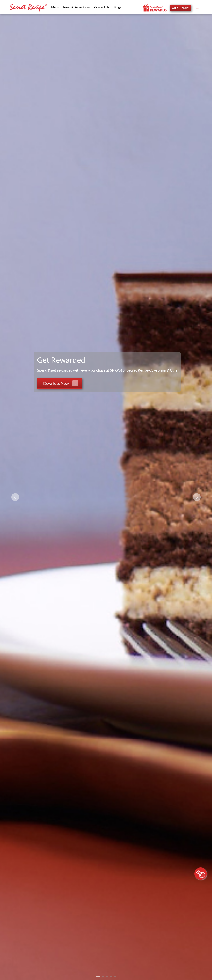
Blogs (117, 7)
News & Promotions (77, 7)
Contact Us (102, 7)
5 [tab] (115, 977)
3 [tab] (107, 977)
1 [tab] (98, 977)
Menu (55, 7)
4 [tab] (111, 977)
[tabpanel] (106, 497)
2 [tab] (103, 977)
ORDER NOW (180, 8)
